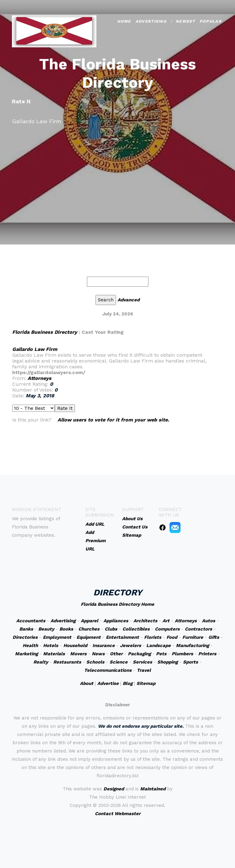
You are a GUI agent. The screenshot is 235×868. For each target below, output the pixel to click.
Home (124, 21)
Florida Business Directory (45, 332)
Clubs (111, 629)
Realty (41, 662)
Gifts (214, 637)
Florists (153, 637)
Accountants (31, 621)
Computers (167, 629)
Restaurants (67, 662)
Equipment (89, 637)
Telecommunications (108, 670)
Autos (209, 621)
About (87, 683)
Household (75, 645)
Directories (25, 637)
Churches (89, 629)
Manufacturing (192, 645)
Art (166, 621)
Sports (190, 662)
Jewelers (131, 645)
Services (142, 662)
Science (119, 662)
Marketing (26, 654)
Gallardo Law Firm (35, 349)
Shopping (168, 662)
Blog (128, 683)
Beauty (46, 629)
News (98, 654)
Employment (57, 637)
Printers (207, 654)
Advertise (108, 683)
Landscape (159, 645)
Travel (144, 670)
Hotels (51, 645)
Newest (185, 21)
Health (30, 645)
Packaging (139, 654)
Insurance (104, 645)
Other (116, 654)
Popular (211, 21)
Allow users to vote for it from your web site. (113, 420)
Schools (95, 662)
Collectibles (136, 629)
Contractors (198, 629)
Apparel (90, 621)
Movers (78, 654)
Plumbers (182, 654)
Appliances (116, 621)
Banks (26, 629)
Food (172, 637)
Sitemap (146, 683)
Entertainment (122, 637)
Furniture (193, 637)
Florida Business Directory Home (117, 604)
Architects (145, 621)
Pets (161, 654)
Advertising (151, 21)
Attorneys (39, 378)
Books (66, 629)
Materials (54, 654)
